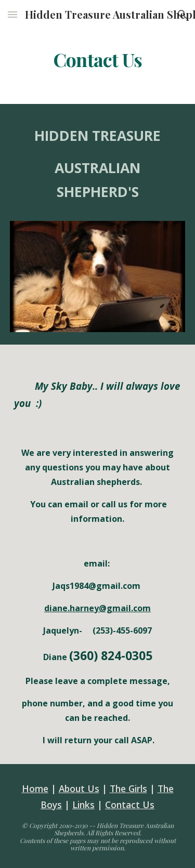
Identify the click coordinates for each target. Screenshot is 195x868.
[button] (12, 14)
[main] (98, 60)
